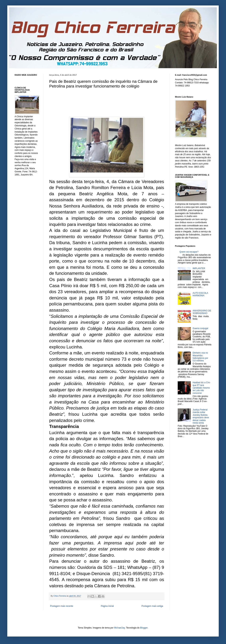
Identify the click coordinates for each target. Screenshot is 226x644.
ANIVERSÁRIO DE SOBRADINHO (202, 312)
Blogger (144, 628)
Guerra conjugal (200, 328)
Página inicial (107, 606)
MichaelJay (119, 628)
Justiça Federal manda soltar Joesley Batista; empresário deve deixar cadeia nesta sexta (201, 416)
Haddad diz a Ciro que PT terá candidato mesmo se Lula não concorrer (201, 388)
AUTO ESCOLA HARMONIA (200, 294)
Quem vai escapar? (189, 252)
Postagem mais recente (62, 606)
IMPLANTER (199, 268)
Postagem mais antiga (152, 606)
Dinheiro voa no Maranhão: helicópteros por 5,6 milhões (200, 357)
